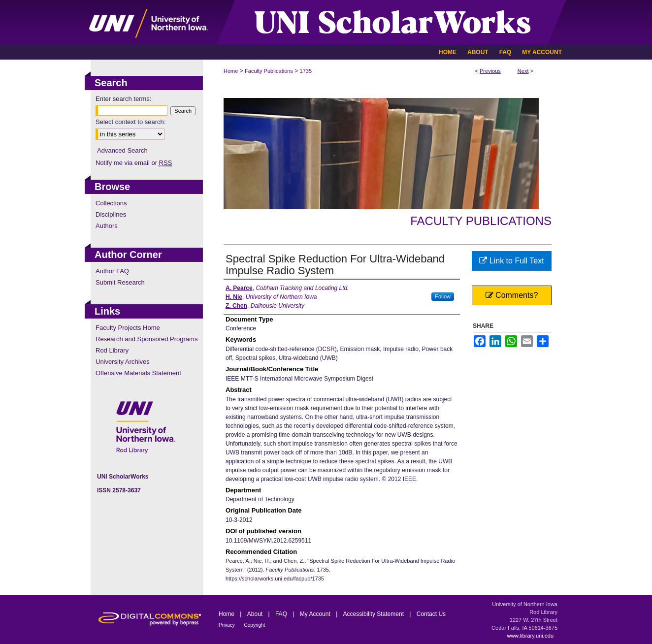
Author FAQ (112, 271)
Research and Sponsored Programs (147, 339)
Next (523, 71)
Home (231, 71)
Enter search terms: (123, 99)
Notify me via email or (134, 163)
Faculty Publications (269, 71)
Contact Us (431, 614)
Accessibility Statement (375, 614)
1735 (306, 71)
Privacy (228, 625)
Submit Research (120, 282)
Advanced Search (122, 150)
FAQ (282, 614)
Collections (111, 203)
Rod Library (112, 350)
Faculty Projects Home (128, 328)
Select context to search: (130, 122)
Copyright (255, 625)
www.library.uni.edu (530, 636)
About (256, 614)
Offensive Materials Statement (138, 373)
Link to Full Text (511, 261)
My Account (316, 614)
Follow (443, 296)
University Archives (123, 362)
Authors (107, 226)
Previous (490, 71)
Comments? (512, 295)
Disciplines (111, 214)
